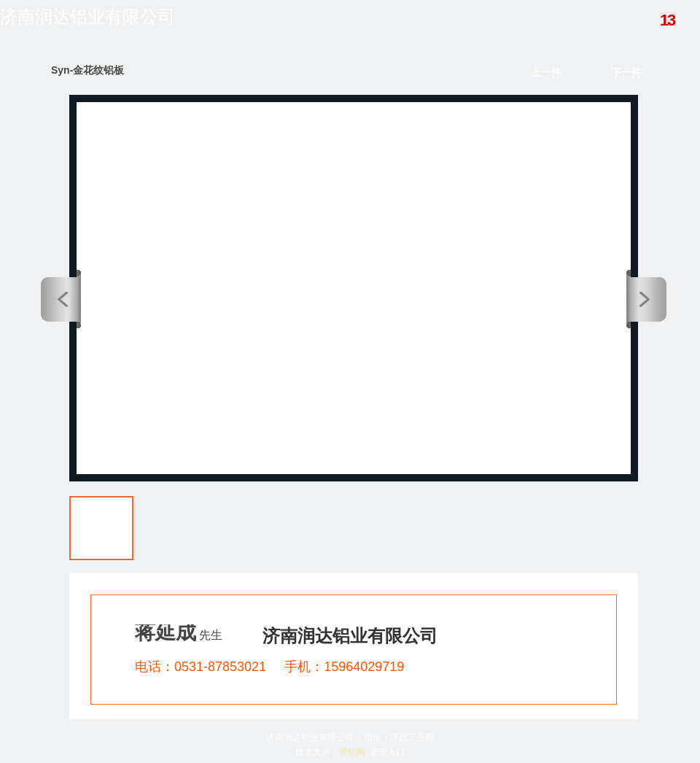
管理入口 (387, 752)
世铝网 (352, 752)
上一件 (546, 72)
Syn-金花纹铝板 (87, 70)
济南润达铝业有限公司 (87, 17)
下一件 (626, 72)
